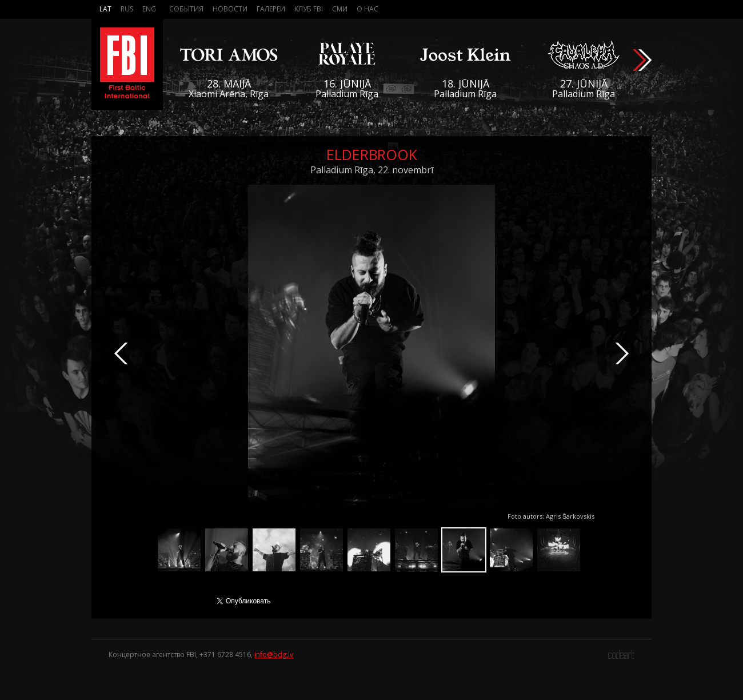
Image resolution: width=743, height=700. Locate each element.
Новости (230, 9)
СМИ (340, 9)
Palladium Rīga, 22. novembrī (372, 170)
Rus (127, 9)
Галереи (271, 9)
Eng (149, 9)
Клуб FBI (309, 9)
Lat (105, 9)
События (186, 9)
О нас (367, 9)
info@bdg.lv (274, 655)
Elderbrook (372, 154)
